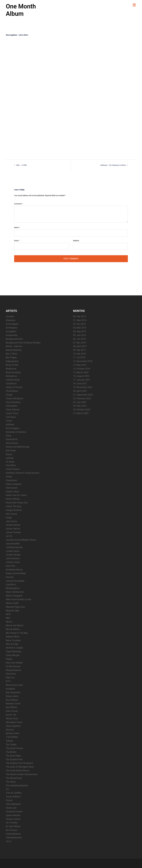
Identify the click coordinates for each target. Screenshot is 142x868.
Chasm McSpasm (15, 398)
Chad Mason (12, 391)
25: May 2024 (80, 406)
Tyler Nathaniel (13, 804)
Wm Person (12, 830)
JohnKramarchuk (14, 547)
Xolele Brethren (13, 834)
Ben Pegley (11, 357)
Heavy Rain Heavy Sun (17, 503)
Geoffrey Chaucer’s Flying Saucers (23, 473)
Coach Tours (12, 413)
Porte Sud (11, 674)
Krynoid (10, 577)
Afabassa (11, 320)
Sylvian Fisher (13, 733)
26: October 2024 (82, 410)
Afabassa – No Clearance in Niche (113, 165)
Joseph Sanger (13, 555)
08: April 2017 (80, 346)
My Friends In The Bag (17, 633)
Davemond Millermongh (18, 447)
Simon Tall (11, 715)
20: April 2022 (80, 391)
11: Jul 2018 (79, 357)
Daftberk (10, 425)
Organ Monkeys (14, 651)
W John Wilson (13, 826)
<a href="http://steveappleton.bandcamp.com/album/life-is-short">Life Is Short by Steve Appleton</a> (30, 96)
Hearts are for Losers (16, 495)
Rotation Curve (13, 704)
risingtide (10, 689)
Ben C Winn (11, 354)
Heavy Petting (13, 499)
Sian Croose (12, 711)
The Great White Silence (18, 771)
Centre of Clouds (14, 387)
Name (17, 228)
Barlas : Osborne (14, 346)
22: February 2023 (82, 398)
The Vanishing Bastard (17, 786)
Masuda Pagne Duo (15, 607)
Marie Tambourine (15, 592)
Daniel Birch (12, 439)
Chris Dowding (13, 402)
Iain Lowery (11, 514)
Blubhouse (11, 369)
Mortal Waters (13, 629)
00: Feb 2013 (79, 316)
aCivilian (10, 316)
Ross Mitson (12, 700)
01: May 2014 (80, 320)
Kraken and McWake (16, 573)
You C (9, 841)
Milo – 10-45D (22, 165)
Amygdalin (11, 331)
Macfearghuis (13, 588)
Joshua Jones (13, 562)
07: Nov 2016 (80, 343)
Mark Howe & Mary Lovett (19, 599)
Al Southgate (12, 324)
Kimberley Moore (14, 570)
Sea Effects (11, 707)
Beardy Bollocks (14, 350)
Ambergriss (12, 328)
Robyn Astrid (12, 696)
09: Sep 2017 (80, 350)
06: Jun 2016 (79, 339)
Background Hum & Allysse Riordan (23, 343)
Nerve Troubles (13, 640)
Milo (8, 618)
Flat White (11, 465)
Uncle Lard (11, 808)
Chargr (9, 395)
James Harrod (13, 529)
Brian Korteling (13, 372)
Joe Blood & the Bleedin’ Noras (21, 540)
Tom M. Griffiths (14, 793)
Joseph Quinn (13, 551)
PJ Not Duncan (13, 666)
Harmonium (12, 488)
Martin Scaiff (12, 603)
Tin (7, 789)
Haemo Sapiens (14, 484)
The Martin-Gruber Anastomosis (22, 774)
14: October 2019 (82, 369)
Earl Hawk (11, 451)
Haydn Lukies (12, 492)
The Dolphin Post (14, 759)
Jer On (9, 536)
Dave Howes (12, 443)
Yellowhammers (14, 838)
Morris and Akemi (14, 625)
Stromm (10, 730)
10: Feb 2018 (79, 354)
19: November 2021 (83, 387)
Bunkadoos (11, 376)
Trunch (9, 800)
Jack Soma (11, 521)
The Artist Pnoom (14, 748)
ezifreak (10, 458)
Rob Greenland (13, 692)
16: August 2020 (81, 376)
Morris (9, 622)
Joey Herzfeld (13, 544)
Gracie (9, 477)
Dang (8, 436)
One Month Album (21, 10)
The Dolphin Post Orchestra (19, 763)
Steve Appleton (13, 726)
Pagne (9, 659)
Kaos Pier (11, 566)
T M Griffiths (12, 737)
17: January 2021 (82, 380)
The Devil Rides (13, 756)
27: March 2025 (81, 413)
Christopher (12, 406)
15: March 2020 (81, 372)
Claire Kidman (13, 410)
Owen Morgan (13, 655)
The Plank (11, 782)
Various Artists (13, 819)
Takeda (9, 741)
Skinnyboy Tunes (14, 722)
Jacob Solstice (13, 525)
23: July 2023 (80, 402)
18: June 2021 (80, 384)
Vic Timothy (12, 823)
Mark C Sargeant (14, 596)
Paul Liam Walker (14, 663)
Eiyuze (9, 454)
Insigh (9, 518)
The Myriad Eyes (14, 778)
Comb (9, 421)
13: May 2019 (80, 365)
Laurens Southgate (15, 581)
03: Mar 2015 (80, 328)
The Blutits (11, 752)
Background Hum (14, 339)
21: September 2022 (83, 395)
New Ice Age (12, 644)
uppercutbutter (13, 815)
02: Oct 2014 (79, 324)
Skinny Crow (12, 719)
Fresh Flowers (13, 469)
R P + (8, 681)
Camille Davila (13, 380)
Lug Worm (11, 584)
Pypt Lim (10, 678)
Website (76, 241)
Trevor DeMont (13, 797)
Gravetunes (11, 480)
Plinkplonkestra (13, 670)
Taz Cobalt (11, 745)
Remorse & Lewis (14, 685)
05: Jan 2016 (79, 335)
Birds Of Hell (12, 365)
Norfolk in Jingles (14, 648)
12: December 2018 (83, 361)
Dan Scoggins (13, 428)
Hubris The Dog (13, 506)
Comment (18, 204)
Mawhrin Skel (12, 611)
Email (17, 241)
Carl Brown (11, 384)
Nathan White (12, 637)
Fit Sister (10, 462)
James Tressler (13, 532)
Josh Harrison (13, 558)
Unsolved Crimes (14, 812)
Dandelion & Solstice (16, 432)
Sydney (56, 863)
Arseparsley (12, 335)
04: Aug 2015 (80, 331)
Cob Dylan (11, 417)
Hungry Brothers (14, 510)
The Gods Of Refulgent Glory (20, 767)
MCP (8, 614)
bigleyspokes (12, 361)
